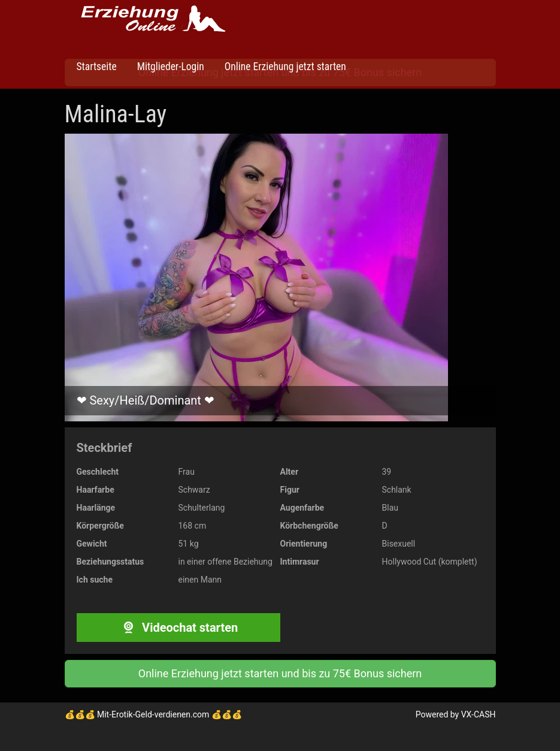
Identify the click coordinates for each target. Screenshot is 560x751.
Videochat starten (178, 628)
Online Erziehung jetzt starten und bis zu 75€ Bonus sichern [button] (280, 673)
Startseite (97, 67)
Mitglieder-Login (169, 67)
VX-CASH (479, 714)
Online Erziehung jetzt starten (284, 67)
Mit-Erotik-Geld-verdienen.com (153, 714)
